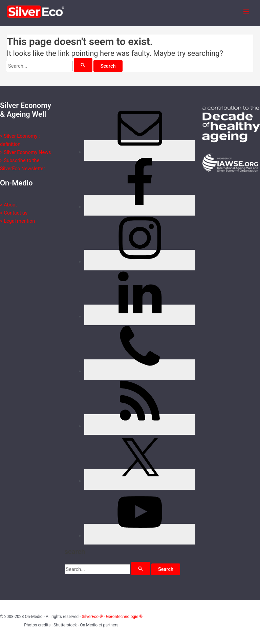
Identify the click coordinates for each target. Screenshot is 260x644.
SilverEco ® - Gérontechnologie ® (112, 617)
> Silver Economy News (26, 152)
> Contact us (14, 213)
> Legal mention (17, 221)
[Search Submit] (83, 65)
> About (8, 205)
